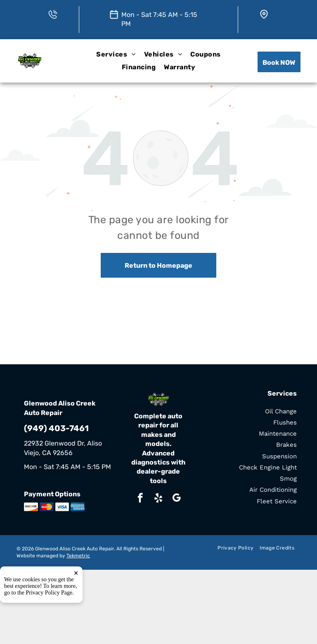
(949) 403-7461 (56, 428)
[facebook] (140, 499)
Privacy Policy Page (49, 593)
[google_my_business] (176, 499)
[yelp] (158, 499)
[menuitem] (116, 55)
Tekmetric (78, 556)
